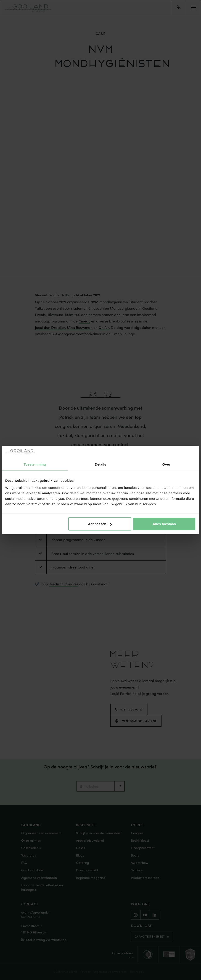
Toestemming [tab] (35, 464)
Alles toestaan (164, 524)
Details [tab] (100, 464)
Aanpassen (100, 524)
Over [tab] (166, 464)
